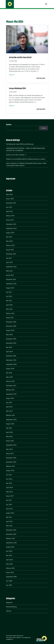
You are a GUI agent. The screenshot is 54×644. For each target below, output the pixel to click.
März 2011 (9, 523)
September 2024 (11, 226)
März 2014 (9, 489)
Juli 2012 (9, 498)
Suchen (9, 122)
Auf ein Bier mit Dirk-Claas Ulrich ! (20, 55)
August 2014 (10, 468)
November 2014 (11, 459)
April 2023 (9, 260)
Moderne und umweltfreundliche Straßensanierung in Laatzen (26, 156)
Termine (9, 608)
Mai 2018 (9, 370)
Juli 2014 (9, 472)
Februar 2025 (10, 213)
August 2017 (10, 396)
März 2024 (9, 239)
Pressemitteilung (11, 604)
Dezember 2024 (11, 222)
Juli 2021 (9, 290)
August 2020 (10, 328)
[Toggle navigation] (46, 12)
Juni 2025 (9, 205)
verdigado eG (10, 637)
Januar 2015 (10, 451)
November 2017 (11, 383)
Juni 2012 (9, 502)
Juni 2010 (9, 549)
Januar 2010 (10, 570)
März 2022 (9, 268)
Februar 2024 (10, 243)
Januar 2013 (10, 493)
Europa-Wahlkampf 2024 (17, 86)
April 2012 (9, 506)
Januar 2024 (10, 247)
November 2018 (11, 358)
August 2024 (10, 230)
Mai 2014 (9, 481)
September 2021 (11, 281)
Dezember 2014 (11, 455)
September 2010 (11, 540)
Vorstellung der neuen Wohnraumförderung (20, 142)
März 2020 (9, 332)
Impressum (11, 176)
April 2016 (9, 430)
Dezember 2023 (11, 251)
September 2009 (11, 574)
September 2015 (11, 442)
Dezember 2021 (11, 277)
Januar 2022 (10, 273)
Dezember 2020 (11, 319)
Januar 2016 (10, 438)
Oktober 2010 (10, 536)
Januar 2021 (10, 315)
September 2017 (11, 392)
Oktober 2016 (10, 413)
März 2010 (9, 561)
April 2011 (9, 519)
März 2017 (9, 408)
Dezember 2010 (11, 527)
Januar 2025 (10, 217)
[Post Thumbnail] (27, 37)
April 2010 (9, 557)
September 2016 (11, 417)
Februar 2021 (10, 311)
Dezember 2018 (11, 353)
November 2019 (11, 341)
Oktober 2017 (10, 387)
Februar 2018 (10, 379)
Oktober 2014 (10, 464)
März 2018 (9, 375)
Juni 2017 (9, 400)
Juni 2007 (9, 583)
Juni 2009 (9, 578)
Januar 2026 (10, 196)
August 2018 (10, 366)
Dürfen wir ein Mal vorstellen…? (16, 152)
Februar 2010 (10, 566)
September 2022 (11, 264)
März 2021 (9, 307)
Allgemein (12, 72)
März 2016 (9, 434)
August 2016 (10, 421)
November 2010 (11, 532)
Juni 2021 (9, 294)
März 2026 (9, 192)
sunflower (19, 635)
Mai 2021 (9, 298)
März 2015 (9, 447)
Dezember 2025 (11, 200)
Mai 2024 (9, 234)
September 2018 (11, 362)
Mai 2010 (9, 553)
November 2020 (11, 324)
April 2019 (9, 349)
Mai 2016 (9, 425)
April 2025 (9, 209)
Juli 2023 (9, 256)
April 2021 (9, 302)
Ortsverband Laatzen (20, 4)
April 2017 (9, 404)
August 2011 (10, 510)
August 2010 (10, 544)
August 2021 (10, 285)
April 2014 (9, 485)
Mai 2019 (9, 345)
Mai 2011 (9, 515)
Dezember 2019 (11, 336)
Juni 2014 (9, 476)
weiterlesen (41, 76)
